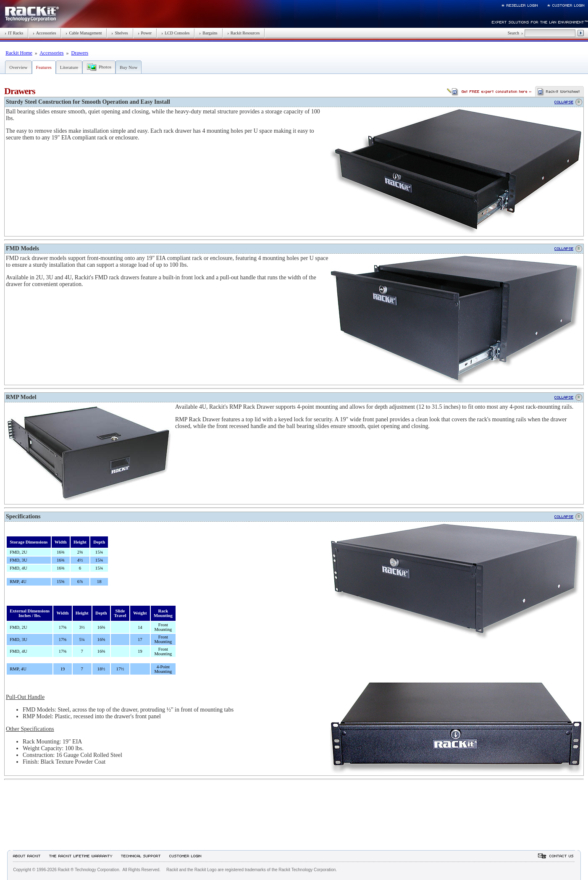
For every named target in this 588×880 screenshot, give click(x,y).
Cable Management (84, 33)
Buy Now (129, 67)
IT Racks (14, 33)
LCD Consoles (175, 33)
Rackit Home (19, 53)
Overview (18, 67)
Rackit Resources (244, 33)
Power (145, 33)
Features (44, 67)
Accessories (44, 33)
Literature (69, 67)
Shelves (119, 33)
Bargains (208, 33)
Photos (105, 67)
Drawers (80, 53)
